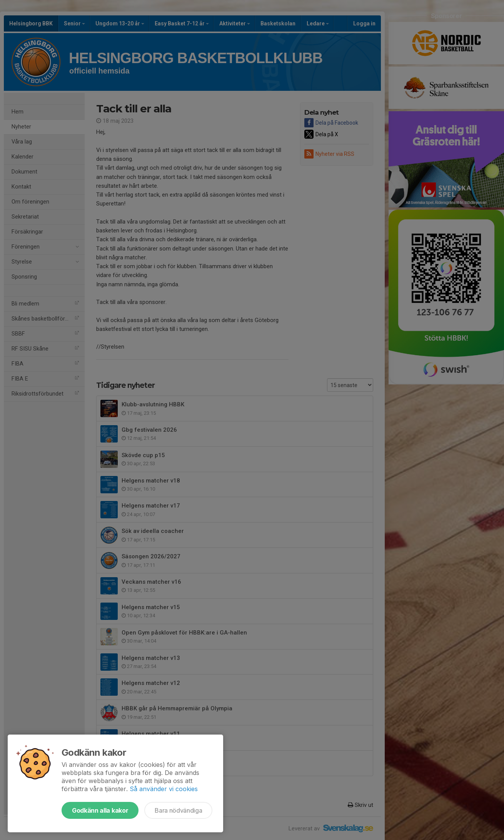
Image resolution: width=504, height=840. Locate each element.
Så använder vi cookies (164, 789)
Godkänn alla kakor (100, 810)
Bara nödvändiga (178, 810)
